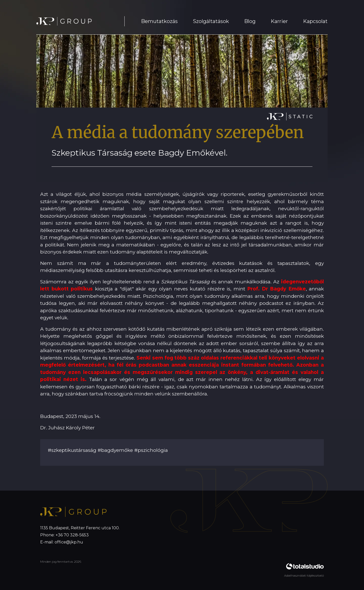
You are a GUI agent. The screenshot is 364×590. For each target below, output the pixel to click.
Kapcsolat (315, 21)
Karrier (279, 21)
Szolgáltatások (211, 21)
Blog (250, 21)
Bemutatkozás (159, 21)
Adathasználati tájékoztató (304, 575)
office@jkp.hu (69, 542)
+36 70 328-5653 (72, 535)
